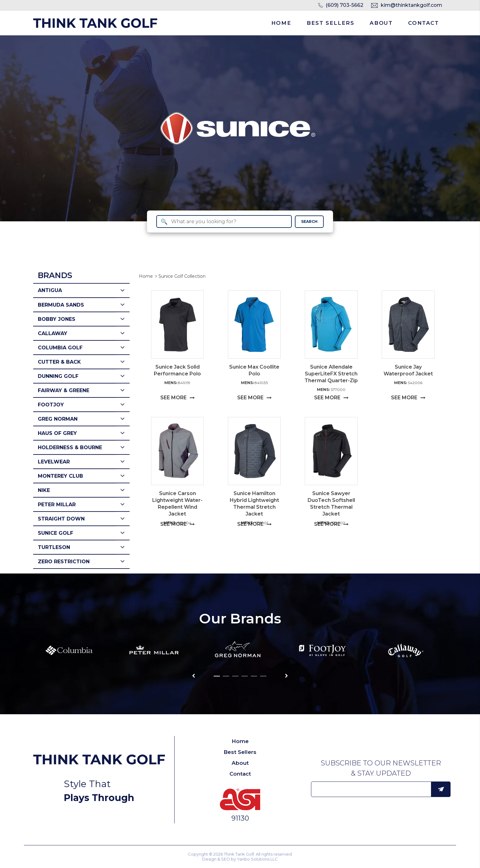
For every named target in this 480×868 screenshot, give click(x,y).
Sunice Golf (56, 533)
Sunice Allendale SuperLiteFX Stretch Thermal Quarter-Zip (331, 374)
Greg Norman (58, 419)
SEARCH (309, 221)
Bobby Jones (57, 319)
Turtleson (54, 547)
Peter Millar (57, 505)
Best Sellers (330, 23)
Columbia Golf (60, 348)
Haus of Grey (57, 433)
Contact (423, 23)
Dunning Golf (58, 376)
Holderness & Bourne (70, 447)
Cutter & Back (59, 362)
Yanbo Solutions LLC (257, 859)
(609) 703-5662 (344, 5)
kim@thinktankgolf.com (411, 5)
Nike (44, 490)
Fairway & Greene (64, 390)
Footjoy (51, 405)
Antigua (50, 290)
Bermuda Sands (61, 305)
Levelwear (54, 462)
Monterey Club (60, 476)
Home (281, 23)
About (381, 23)
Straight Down (61, 519)
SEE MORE (178, 398)
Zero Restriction (64, 562)
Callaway (53, 333)
